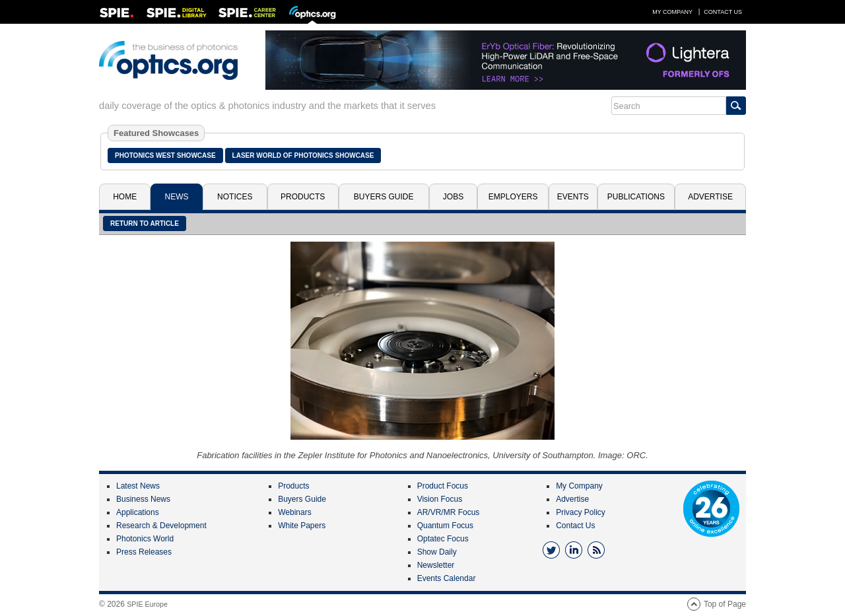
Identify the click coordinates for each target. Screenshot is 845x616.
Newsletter (436, 565)
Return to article (145, 223)
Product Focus (443, 486)
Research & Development (161, 526)
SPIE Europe (147, 604)
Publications (636, 197)
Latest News (138, 486)
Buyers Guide (384, 197)
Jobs (453, 197)
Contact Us (723, 12)
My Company (672, 12)
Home (125, 197)
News (177, 197)
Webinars (294, 512)
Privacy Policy (581, 512)
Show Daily (437, 552)
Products (303, 197)
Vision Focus (440, 499)
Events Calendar (447, 578)
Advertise (710, 197)
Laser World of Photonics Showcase (303, 155)
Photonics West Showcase (165, 155)
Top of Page (725, 604)
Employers (513, 197)
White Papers (302, 526)
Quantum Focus (445, 526)
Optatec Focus (443, 539)
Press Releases (144, 552)
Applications (138, 512)
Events (573, 197)
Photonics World (145, 539)
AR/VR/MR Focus (449, 512)
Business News (143, 499)
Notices (235, 197)
